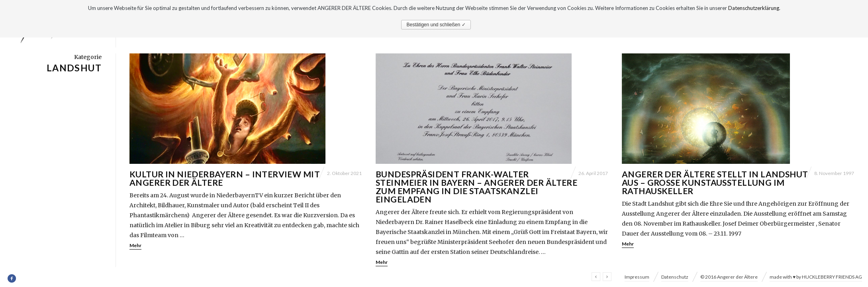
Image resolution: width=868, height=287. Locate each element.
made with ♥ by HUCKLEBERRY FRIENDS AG (816, 277)
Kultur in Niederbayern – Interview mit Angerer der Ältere (225, 178)
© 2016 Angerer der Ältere (729, 277)
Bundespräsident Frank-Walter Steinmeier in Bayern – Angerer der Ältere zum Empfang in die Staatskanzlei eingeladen (476, 187)
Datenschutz (675, 277)
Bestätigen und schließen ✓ (436, 25)
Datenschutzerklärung (754, 8)
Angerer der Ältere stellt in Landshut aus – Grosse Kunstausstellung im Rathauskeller (715, 182)
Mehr (135, 245)
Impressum (637, 277)
